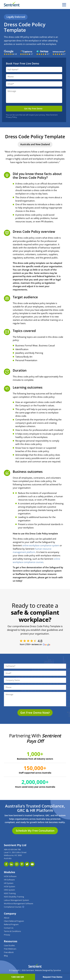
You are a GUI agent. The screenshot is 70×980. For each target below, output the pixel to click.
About (7, 918)
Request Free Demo (53, 977)
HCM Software (10, 876)
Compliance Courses (13, 907)
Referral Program (11, 924)
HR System (9, 883)
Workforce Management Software (18, 904)
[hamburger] (64, 5)
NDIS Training (10, 893)
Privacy (7, 935)
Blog (6, 956)
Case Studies (9, 946)
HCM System (9, 887)
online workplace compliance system (41, 545)
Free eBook (9, 952)
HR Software (9, 880)
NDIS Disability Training (14, 897)
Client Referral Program (14, 921)
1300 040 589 (18, 977)
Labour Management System (16, 900)
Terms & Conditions (12, 931)
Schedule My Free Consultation (35, 831)
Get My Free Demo (33, 109)
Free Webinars (10, 949)
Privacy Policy (11, 117)
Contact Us (9, 928)
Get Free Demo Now (34, 713)
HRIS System (9, 890)
